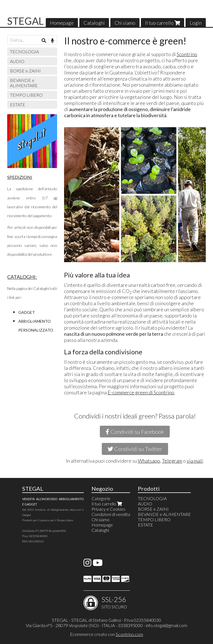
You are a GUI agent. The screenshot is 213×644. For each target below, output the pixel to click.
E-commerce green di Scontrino (141, 392)
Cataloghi (94, 23)
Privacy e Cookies (108, 509)
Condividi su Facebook (135, 432)
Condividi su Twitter (135, 449)
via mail (195, 461)
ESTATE (18, 105)
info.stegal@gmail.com (167, 625)
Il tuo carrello (163, 23)
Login (196, 23)
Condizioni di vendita (111, 514)
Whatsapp (149, 461)
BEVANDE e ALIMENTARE (24, 83)
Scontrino (187, 54)
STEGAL (25, 21)
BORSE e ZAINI (25, 71)
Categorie (101, 498)
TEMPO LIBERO (26, 95)
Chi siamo (125, 23)
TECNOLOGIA (24, 52)
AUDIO (17, 61)
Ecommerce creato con (106, 634)
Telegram (172, 461)
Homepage (62, 23)
